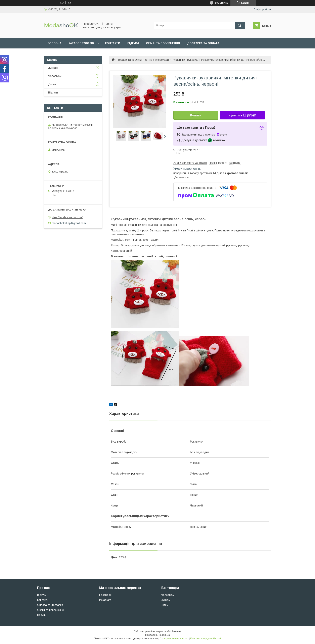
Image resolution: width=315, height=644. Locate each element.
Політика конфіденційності (206, 639)
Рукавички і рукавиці (185, 60)
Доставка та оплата (203, 43)
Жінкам (53, 68)
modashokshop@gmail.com (69, 223)
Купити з (242, 115)
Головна (55, 43)
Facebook (105, 595)
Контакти (113, 43)
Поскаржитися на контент (174, 639)
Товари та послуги (129, 60)
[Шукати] (240, 26)
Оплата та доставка (50, 605)
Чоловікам (55, 76)
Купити (196, 115)
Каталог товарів (81, 43)
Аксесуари (162, 60)
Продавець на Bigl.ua (157, 635)
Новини (42, 615)
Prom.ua (176, 631)
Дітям (148, 60)
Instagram (105, 600)
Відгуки (133, 43)
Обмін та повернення (163, 43)
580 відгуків (222, 3)
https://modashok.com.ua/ (67, 217)
